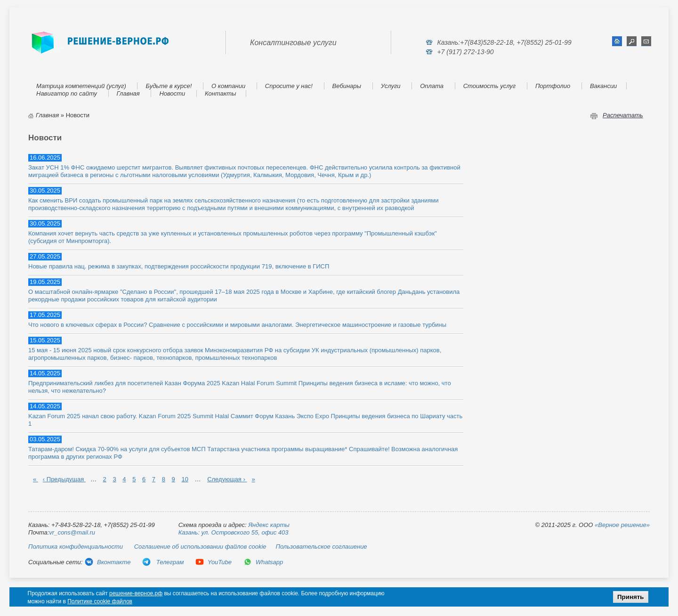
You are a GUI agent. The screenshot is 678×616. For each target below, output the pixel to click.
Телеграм (163, 562)
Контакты (221, 93)
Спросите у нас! (289, 86)
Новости (172, 93)
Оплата (432, 86)
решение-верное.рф (136, 593)
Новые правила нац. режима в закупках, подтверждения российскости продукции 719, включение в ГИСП (179, 266)
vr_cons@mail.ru (72, 532)
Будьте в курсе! (169, 86)
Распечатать (623, 115)
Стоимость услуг (490, 86)
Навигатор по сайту (67, 93)
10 (185, 479)
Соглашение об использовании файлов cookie (200, 547)
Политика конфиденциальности (76, 547)
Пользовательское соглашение (322, 547)
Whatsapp (263, 562)
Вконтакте (107, 562)
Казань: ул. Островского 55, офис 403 (234, 532)
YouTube (213, 562)
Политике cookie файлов (100, 601)
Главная (128, 93)
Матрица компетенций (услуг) (81, 86)
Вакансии (603, 86)
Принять (630, 597)
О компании (228, 86)
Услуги (391, 86)
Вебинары (347, 86)
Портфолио (553, 86)
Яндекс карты (269, 525)
